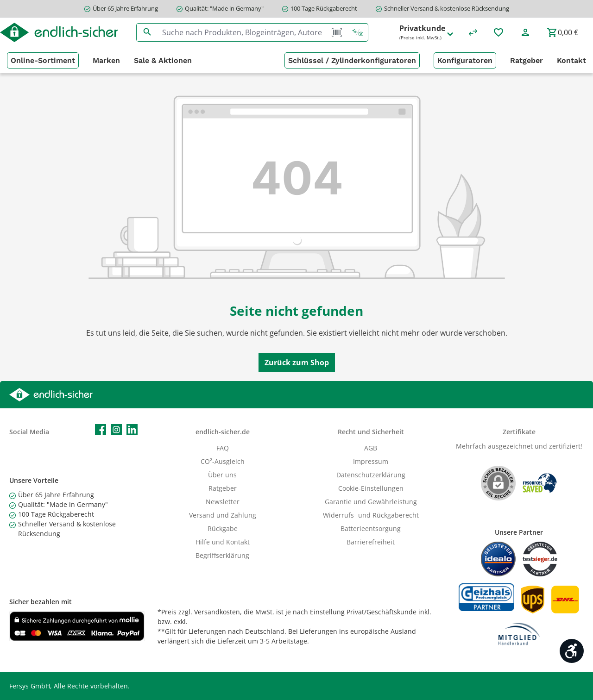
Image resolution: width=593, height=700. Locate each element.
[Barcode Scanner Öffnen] (337, 32)
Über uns (222, 475)
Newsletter (223, 502)
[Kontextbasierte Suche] (358, 32)
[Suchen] (147, 32)
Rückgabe (223, 528)
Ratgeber (223, 488)
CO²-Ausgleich (223, 461)
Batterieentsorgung (371, 528)
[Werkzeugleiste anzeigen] (572, 651)
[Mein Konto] (525, 32)
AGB (371, 448)
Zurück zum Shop (297, 362)
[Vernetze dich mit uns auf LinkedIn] (132, 430)
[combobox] (242, 32)
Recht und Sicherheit (371, 432)
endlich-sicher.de (223, 432)
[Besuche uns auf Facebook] (101, 430)
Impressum (371, 461)
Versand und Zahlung (223, 515)
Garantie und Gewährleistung (371, 502)
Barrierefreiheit (371, 542)
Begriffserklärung (222, 555)
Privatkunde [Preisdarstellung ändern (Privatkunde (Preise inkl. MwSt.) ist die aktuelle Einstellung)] (427, 33)
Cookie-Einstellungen (371, 488)
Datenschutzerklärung (371, 475)
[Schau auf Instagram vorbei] (116, 430)
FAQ (223, 448)
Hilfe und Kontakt (223, 542)
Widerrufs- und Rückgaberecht (371, 515)
